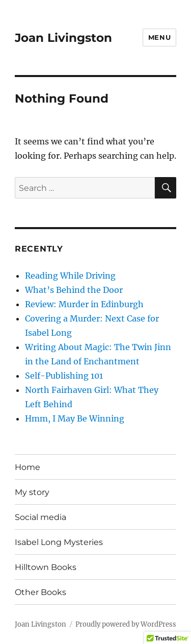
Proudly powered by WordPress (126, 624)
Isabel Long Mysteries (59, 542)
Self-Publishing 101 (64, 376)
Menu (159, 37)
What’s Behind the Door (74, 290)
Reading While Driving (70, 276)
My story (32, 492)
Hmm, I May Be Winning (75, 418)
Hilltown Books (46, 567)
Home (28, 467)
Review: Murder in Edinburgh (84, 304)
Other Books (40, 592)
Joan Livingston (63, 38)
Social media (40, 517)
